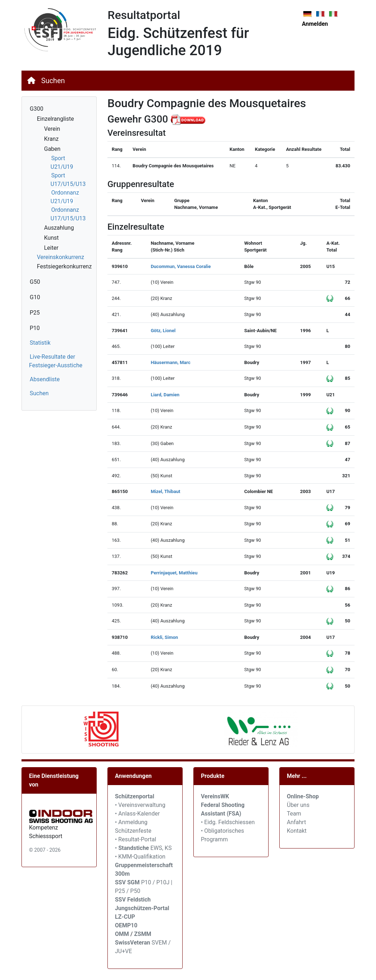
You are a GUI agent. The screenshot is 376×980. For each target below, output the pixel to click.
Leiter (51, 248)
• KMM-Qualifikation (140, 857)
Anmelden (315, 24)
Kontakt (297, 831)
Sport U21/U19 (62, 162)
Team (294, 814)
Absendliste (45, 379)
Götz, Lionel (163, 331)
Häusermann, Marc (171, 362)
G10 (35, 297)
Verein (52, 129)
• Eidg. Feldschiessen (228, 822)
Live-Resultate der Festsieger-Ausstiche (56, 361)
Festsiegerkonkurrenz (64, 266)
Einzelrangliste (55, 119)
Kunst (51, 238)
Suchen (53, 81)
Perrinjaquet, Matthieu (174, 573)
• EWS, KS (143, 848)
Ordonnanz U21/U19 (65, 197)
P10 (35, 328)
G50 (35, 282)
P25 (35, 313)
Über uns (298, 805)
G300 (37, 109)
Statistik (40, 343)
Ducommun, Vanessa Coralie (181, 266)
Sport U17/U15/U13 (68, 180)
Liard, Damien (165, 395)
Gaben (52, 149)
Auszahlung (59, 228)
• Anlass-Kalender (137, 814)
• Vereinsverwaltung (140, 805)
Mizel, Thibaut (166, 491)
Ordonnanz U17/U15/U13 (68, 214)
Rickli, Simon (164, 637)
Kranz (51, 139)
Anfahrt (296, 822)
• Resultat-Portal (136, 839)
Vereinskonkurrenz (61, 257)
